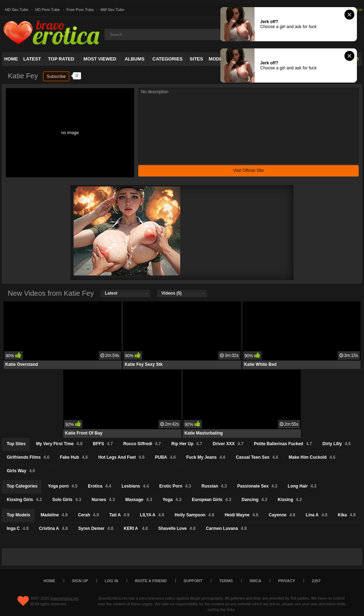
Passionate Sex (258, 486)
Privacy (287, 581)
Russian (214, 486)
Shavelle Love (177, 528)
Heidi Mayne (242, 515)
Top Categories (22, 486)
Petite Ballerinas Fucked (283, 444)
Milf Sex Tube (113, 10)
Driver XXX (228, 444)
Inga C (18, 528)
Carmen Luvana (226, 528)
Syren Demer (96, 528)
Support (193, 581)
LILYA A (152, 515)
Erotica (99, 486)
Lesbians (135, 486)
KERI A (136, 528)
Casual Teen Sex (257, 457)
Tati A (120, 515)
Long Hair (302, 486)
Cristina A (53, 528)
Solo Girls (67, 500)
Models (219, 59)
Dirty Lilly (336, 444)
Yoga (172, 500)
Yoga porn (63, 486)
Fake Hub (74, 457)
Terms (226, 581)
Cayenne (282, 515)
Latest (32, 59)
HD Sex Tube (17, 10)
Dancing (255, 500)
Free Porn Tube (80, 10)
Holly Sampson (194, 515)
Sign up (80, 581)
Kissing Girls (24, 500)
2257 (316, 581)
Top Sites (16, 444)
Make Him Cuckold (312, 457)
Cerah (89, 515)
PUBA (165, 457)
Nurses (103, 500)
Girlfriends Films (28, 457)
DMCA (255, 581)
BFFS (103, 444)
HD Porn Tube (48, 10)
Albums (135, 59)
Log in (357, 10)
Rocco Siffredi (142, 444)
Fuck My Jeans (206, 457)
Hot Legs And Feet (121, 457)
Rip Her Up (187, 444)
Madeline (54, 515)
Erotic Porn (175, 486)
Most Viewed (100, 59)
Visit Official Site (248, 170)
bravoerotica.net (65, 598)
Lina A (317, 515)
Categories (168, 59)
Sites (197, 59)
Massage (139, 500)
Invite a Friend (151, 581)
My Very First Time (59, 444)
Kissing (290, 500)
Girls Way (21, 471)
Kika (347, 515)
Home (11, 59)
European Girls (212, 500)
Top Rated (61, 59)
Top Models (18, 515)
